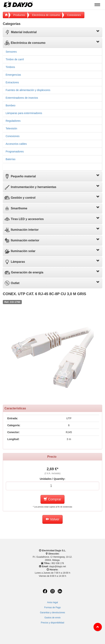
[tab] (52, 32)
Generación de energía (24, 272)
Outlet (12, 283)
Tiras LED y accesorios (24, 219)
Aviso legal (52, 602)
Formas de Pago (52, 607)
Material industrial (21, 32)
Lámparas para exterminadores (24, 113)
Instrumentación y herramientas (30, 187)
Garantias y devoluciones (52, 613)
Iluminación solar (20, 251)
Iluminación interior (21, 230)
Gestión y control (20, 198)
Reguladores (13, 121)
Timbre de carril (15, 59)
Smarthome (16, 208)
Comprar (52, 499)
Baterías (10, 159)
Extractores (12, 82)
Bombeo (10, 105)
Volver (52, 519)
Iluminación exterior (22, 240)
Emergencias (13, 75)
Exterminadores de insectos (22, 98)
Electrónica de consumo (46, 15)
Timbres (10, 67)
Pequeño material (20, 176)
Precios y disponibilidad (52, 623)
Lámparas (15, 262)
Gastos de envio (52, 618)
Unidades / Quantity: (52, 479)
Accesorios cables (16, 144)
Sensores (11, 52)
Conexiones (74, 15)
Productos (19, 15)
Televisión (11, 128)
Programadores (15, 151)
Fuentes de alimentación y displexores (28, 90)
